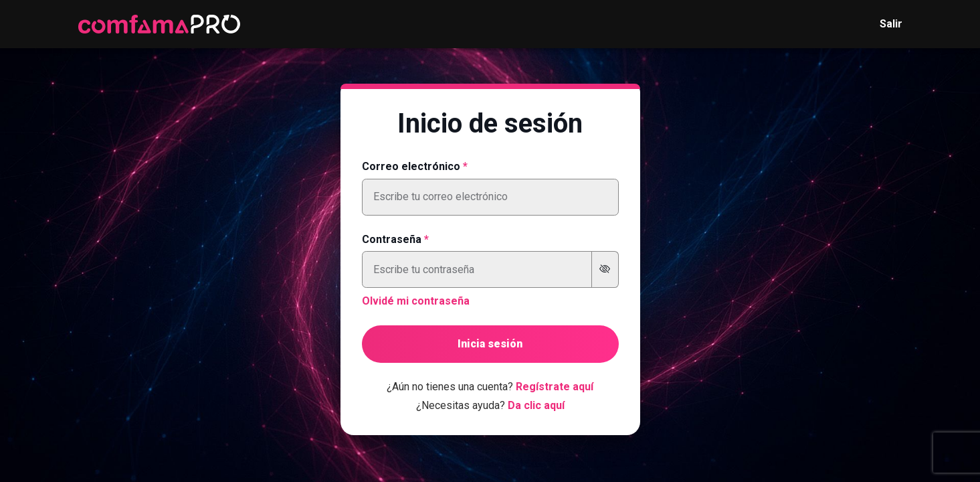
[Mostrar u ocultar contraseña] (605, 269)
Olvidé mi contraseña (416, 301)
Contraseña (392, 239)
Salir (891, 24)
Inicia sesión (490, 344)
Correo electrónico (411, 166)
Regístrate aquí (555, 387)
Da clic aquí (536, 405)
